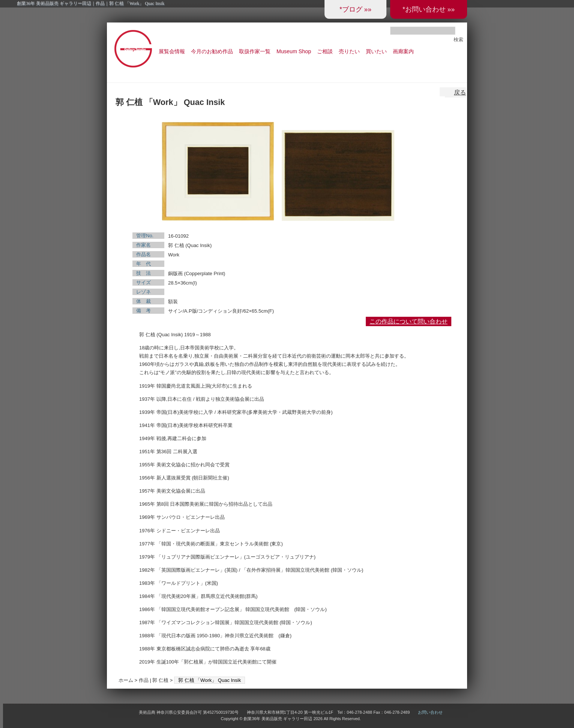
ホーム (126, 680)
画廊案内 (403, 51)
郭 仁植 (160, 680)
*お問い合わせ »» (429, 9)
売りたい (349, 51)
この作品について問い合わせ (409, 321)
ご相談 (325, 51)
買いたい (376, 51)
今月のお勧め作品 (212, 51)
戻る (460, 92)
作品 (144, 680)
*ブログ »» (355, 9)
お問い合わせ (430, 712)
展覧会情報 (172, 51)
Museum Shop (294, 51)
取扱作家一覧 (255, 51)
